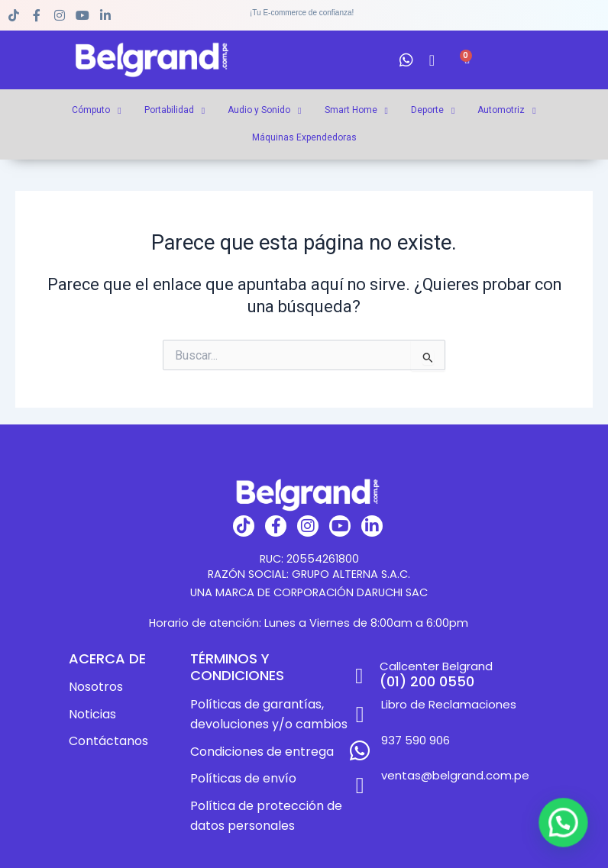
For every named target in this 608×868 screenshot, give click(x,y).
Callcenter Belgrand (434, 666)
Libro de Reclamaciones (445, 704)
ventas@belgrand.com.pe (452, 761)
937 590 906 (409, 732)
